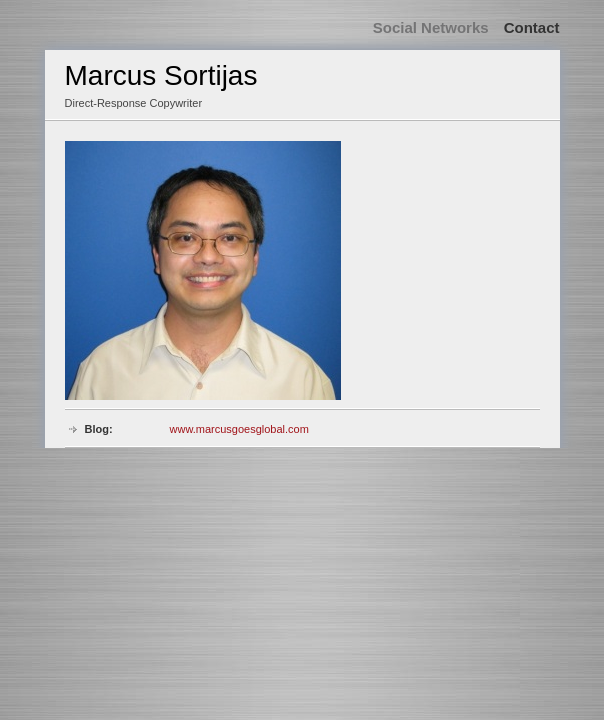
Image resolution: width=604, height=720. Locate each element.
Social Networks (431, 27)
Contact (532, 27)
